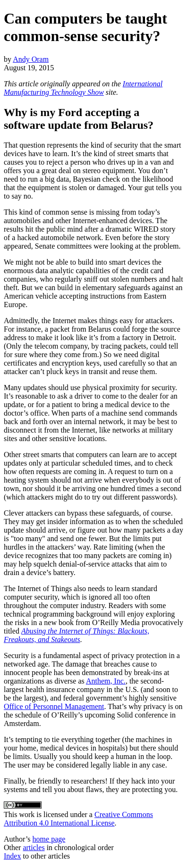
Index (12, 856)
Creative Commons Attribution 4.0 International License (78, 819)
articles (34, 847)
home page (49, 839)
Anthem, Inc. (106, 681)
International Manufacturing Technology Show (83, 88)
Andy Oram (31, 59)
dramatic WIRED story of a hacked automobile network (90, 233)
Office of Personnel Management (54, 706)
